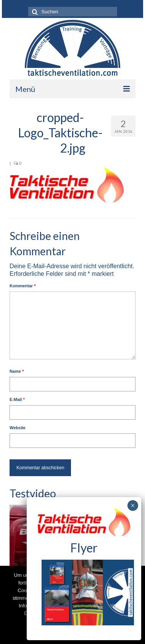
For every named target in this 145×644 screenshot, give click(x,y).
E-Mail (17, 399)
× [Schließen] (133, 506)
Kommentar (23, 286)
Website (18, 428)
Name (17, 371)
